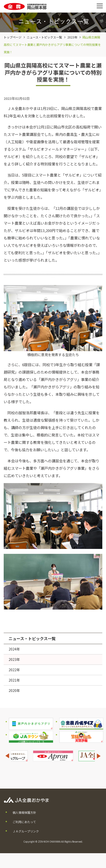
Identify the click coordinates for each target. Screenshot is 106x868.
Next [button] (99, 756)
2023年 (72, 37)
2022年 (14, 670)
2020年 (14, 690)
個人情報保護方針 (24, 812)
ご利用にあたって (24, 822)
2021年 (14, 680)
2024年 (14, 649)
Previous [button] (7, 756)
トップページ (13, 37)
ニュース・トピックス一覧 (44, 37)
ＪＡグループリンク (26, 831)
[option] (53, 756)
